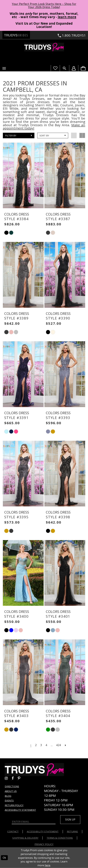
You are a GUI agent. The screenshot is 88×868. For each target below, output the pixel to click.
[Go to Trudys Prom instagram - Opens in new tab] (8, 778)
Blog (8, 796)
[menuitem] (83, 68)
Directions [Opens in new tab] (12, 786)
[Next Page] (65, 745)
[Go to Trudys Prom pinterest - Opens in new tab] (21, 778)
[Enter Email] (34, 822)
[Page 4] (46, 745)
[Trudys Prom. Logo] (44, 47)
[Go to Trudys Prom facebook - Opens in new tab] (15, 778)
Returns (72, 831)
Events (9, 800)
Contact (13, 831)
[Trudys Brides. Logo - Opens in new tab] (16, 35)
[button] (4, 68)
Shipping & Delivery (25, 838)
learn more (67, 17)
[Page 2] (36, 745)
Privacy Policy (44, 844)
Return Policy (14, 805)
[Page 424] (59, 745)
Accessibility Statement (20, 810)
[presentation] (23, 175)
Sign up (70, 820)
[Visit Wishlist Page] (55, 68)
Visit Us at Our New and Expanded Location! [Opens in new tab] (44, 25)
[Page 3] (41, 745)
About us (11, 791)
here (47, 865)
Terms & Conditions (60, 838)
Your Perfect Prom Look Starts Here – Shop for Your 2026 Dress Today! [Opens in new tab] (44, 5)
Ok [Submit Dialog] (4, 858)
